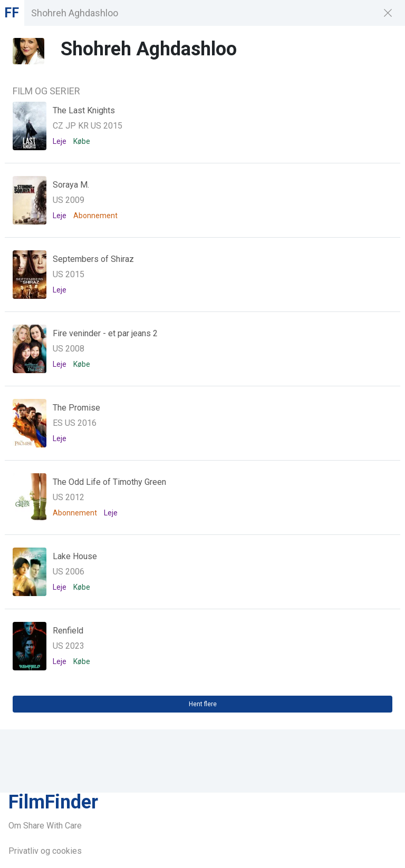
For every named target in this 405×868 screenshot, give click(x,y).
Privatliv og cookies (45, 851)
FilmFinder (53, 802)
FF (12, 13)
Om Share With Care (45, 826)
